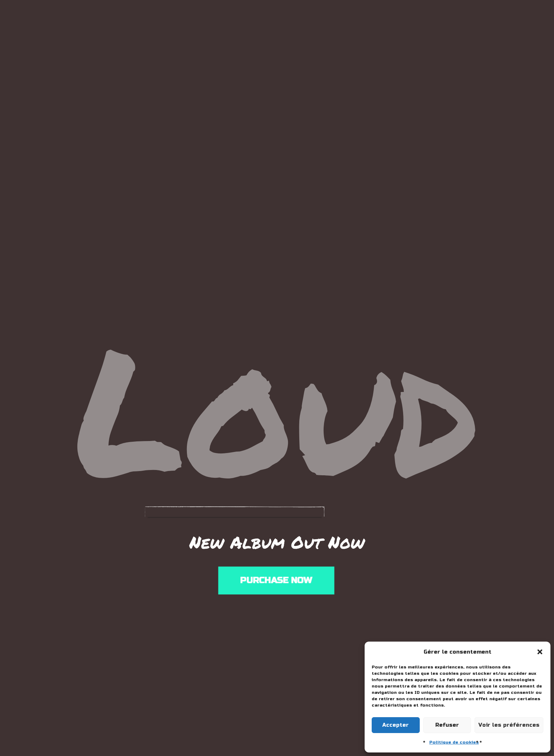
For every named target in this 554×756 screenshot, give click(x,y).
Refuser (447, 725)
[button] (540, 652)
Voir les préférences (509, 725)
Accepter (396, 725)
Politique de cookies (454, 742)
